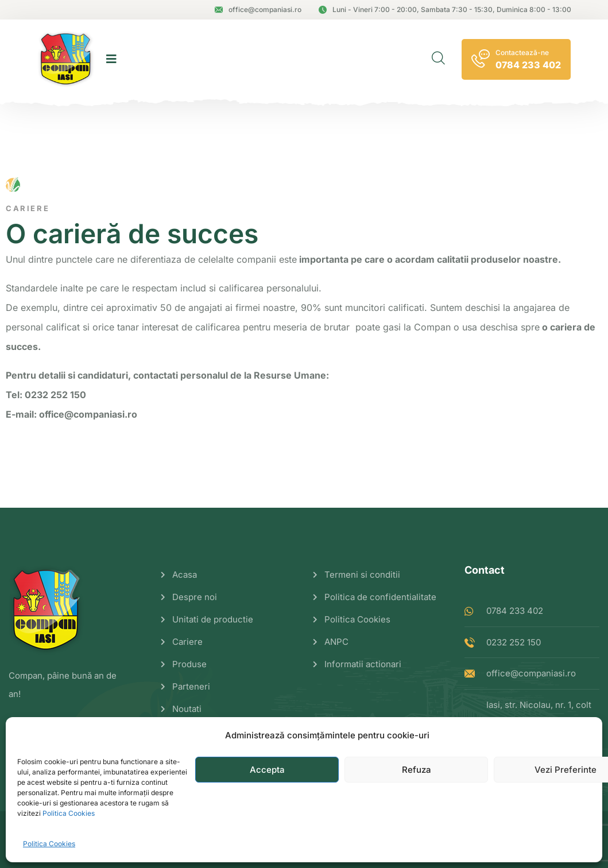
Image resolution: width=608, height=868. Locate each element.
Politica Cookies (69, 813)
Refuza (417, 770)
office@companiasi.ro (258, 9)
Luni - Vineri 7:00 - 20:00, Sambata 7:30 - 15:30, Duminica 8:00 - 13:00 (445, 9)
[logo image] (66, 59)
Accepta (267, 770)
